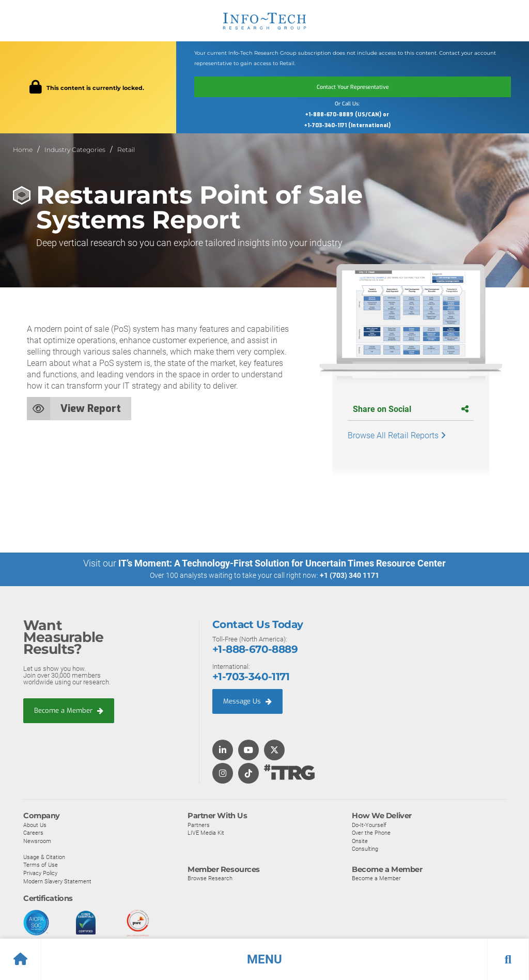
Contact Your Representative (353, 87)
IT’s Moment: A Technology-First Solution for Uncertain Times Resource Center (282, 563)
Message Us (247, 701)
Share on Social (411, 409)
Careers (33, 833)
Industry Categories (75, 150)
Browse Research (210, 878)
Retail (126, 150)
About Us (35, 824)
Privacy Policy (40, 873)
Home (23, 150)
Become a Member (69, 710)
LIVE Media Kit (206, 833)
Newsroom (37, 840)
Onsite (360, 840)
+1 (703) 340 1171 (349, 575)
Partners (199, 824)
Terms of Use (41, 865)
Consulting (365, 849)
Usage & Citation (44, 856)
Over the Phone (371, 833)
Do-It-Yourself (369, 824)
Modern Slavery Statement (57, 881)
